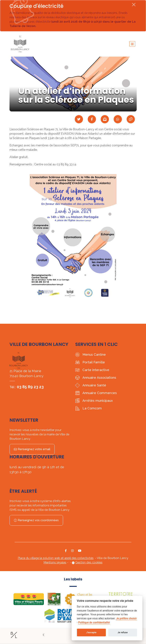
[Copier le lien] (131, 119)
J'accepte (91, 632)
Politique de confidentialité (94, 623)
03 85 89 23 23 (30, 387)
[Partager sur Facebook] (92, 119)
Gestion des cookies (89, 562)
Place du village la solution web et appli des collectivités (56, 558)
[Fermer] (134, 4)
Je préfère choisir (126, 619)
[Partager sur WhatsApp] (118, 119)
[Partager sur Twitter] (79, 119)
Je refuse (123, 632)
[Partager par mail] (105, 119)
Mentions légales (55, 562)
